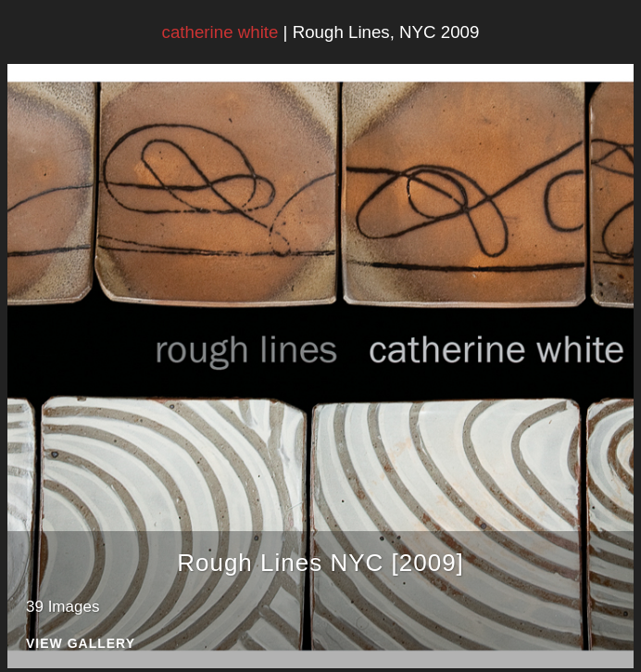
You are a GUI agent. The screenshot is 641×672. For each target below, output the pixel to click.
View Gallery (81, 644)
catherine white (220, 32)
